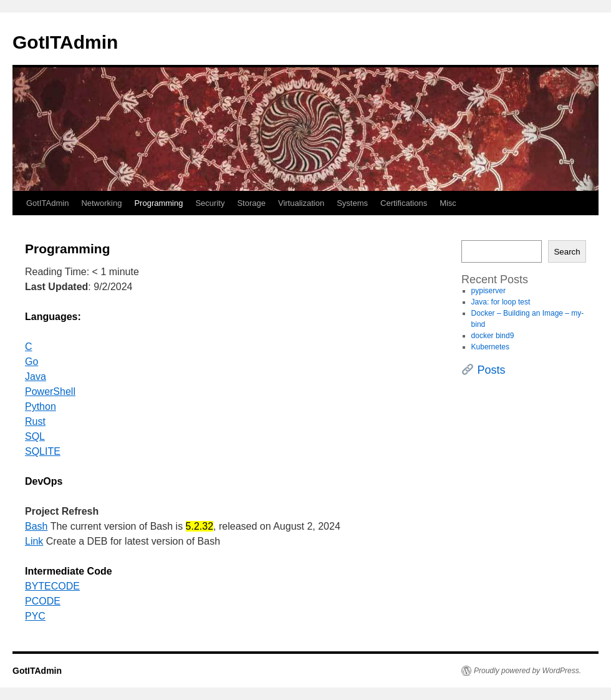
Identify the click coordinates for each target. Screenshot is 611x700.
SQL (35, 436)
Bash (36, 526)
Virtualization (301, 203)
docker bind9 (493, 336)
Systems (352, 203)
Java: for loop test (501, 302)
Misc (448, 203)
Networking (101, 203)
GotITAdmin (65, 42)
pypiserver (488, 291)
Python (41, 406)
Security (210, 203)
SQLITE (43, 451)
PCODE (43, 601)
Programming (158, 203)
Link (34, 541)
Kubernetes (490, 347)
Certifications (404, 203)
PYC (35, 616)
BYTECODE (52, 586)
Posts (492, 370)
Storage (251, 203)
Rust (35, 421)
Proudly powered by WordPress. (527, 671)
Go (31, 362)
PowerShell (50, 391)
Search (567, 252)
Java (36, 377)
